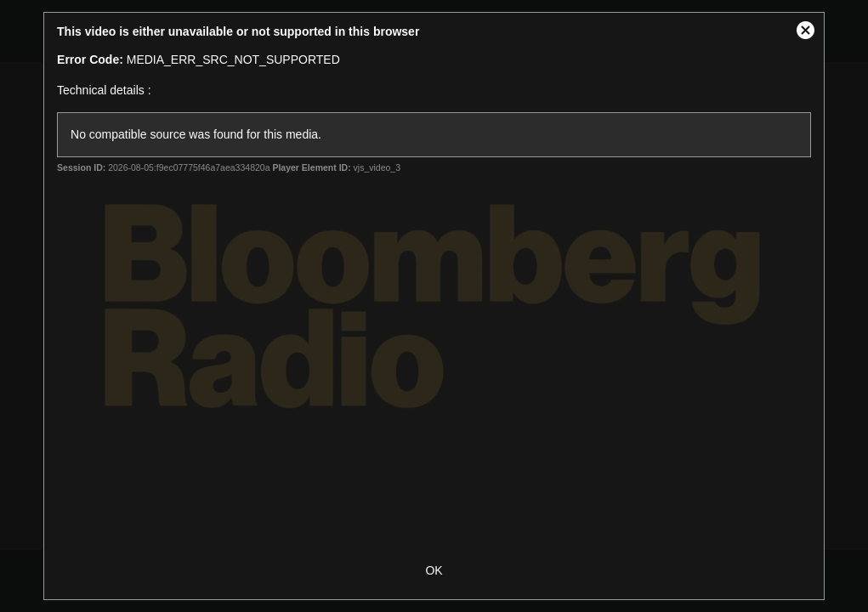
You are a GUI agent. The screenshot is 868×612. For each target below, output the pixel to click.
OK (434, 570)
